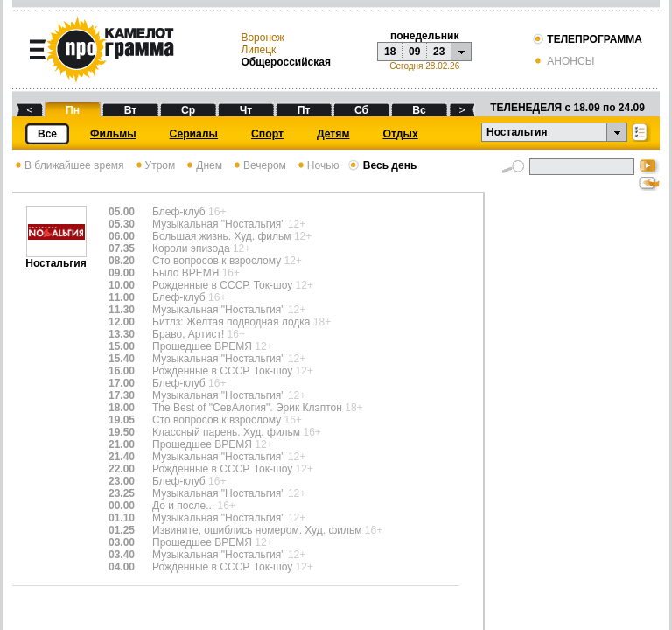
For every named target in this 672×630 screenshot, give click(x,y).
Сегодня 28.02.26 (424, 66)
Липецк (258, 50)
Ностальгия (56, 259)
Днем (203, 165)
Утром (154, 165)
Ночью (317, 165)
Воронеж (262, 38)
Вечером (259, 165)
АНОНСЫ (563, 61)
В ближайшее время (68, 165)
